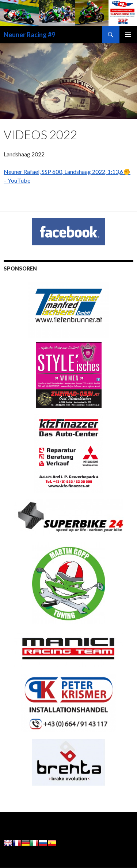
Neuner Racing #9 (29, 35)
